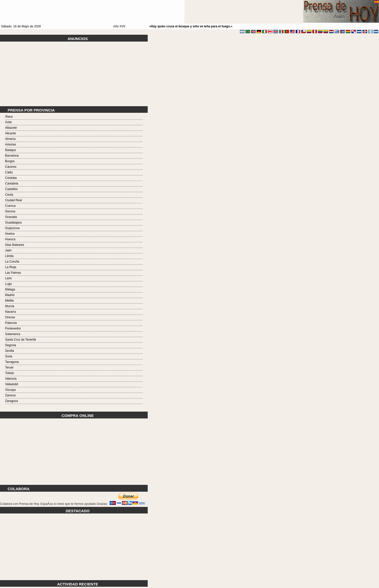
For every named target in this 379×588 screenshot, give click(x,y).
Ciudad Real (13, 200)
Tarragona (12, 362)
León (8, 278)
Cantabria (12, 183)
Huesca (10, 239)
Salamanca (13, 334)
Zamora (10, 395)
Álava (9, 117)
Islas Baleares (15, 245)
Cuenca (10, 206)
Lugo (8, 284)
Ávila (8, 122)
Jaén (8, 250)
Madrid (10, 295)
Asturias (11, 144)
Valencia (11, 379)
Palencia (11, 323)
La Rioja (11, 267)
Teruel (9, 367)
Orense (10, 317)
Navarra (11, 312)
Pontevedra (13, 328)
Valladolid (12, 384)
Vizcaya (10, 390)
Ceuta (9, 195)
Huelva (10, 234)
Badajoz (11, 150)
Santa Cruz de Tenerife (21, 340)
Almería (10, 139)
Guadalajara (13, 223)
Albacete (11, 128)
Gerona (10, 211)
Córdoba (11, 178)
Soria (9, 356)
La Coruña (12, 262)
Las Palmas (13, 273)
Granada (11, 217)
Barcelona (12, 156)
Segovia (11, 345)
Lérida (9, 256)
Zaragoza (12, 401)
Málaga (10, 289)
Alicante (11, 133)
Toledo (10, 373)
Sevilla (10, 351)
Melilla (9, 301)
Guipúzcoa (12, 228)
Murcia (10, 306)
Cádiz (9, 172)
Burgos (10, 161)
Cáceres (11, 167)
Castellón (11, 189)
